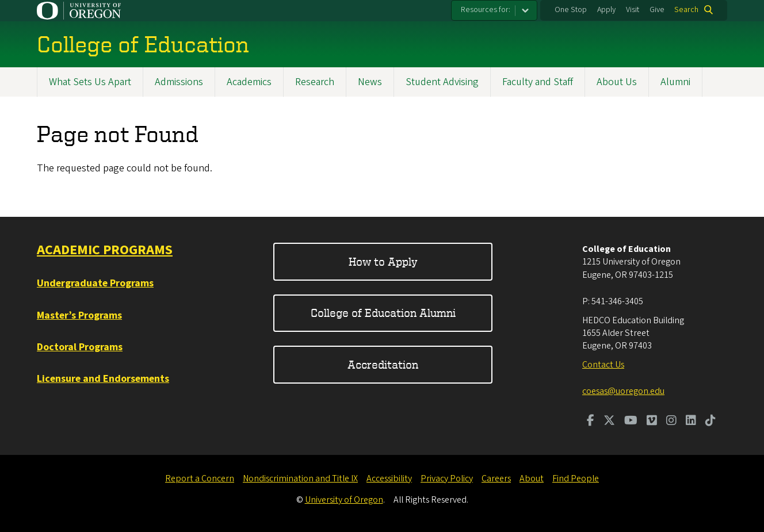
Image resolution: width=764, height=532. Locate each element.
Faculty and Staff (538, 82)
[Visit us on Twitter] (609, 422)
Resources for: (486, 10)
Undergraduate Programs (95, 283)
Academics (249, 82)
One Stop (571, 10)
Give (657, 10)
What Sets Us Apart (90, 82)
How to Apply (383, 261)
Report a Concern (200, 479)
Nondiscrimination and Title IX (300, 479)
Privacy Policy (447, 479)
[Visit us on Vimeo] (652, 422)
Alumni (675, 82)
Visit (633, 10)
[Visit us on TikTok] (710, 422)
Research (315, 82)
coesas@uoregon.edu (623, 391)
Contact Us (603, 365)
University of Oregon (344, 500)
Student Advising (442, 82)
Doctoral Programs (80, 347)
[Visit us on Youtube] (631, 422)
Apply (606, 10)
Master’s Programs (79, 315)
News (370, 82)
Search (686, 10)
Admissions (179, 82)
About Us (617, 82)
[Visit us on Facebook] (591, 422)
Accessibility (389, 479)
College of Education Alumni (383, 313)
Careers (496, 479)
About (532, 479)
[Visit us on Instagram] (671, 422)
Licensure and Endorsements (103, 379)
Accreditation (383, 364)
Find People (576, 479)
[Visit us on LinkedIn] (691, 422)
